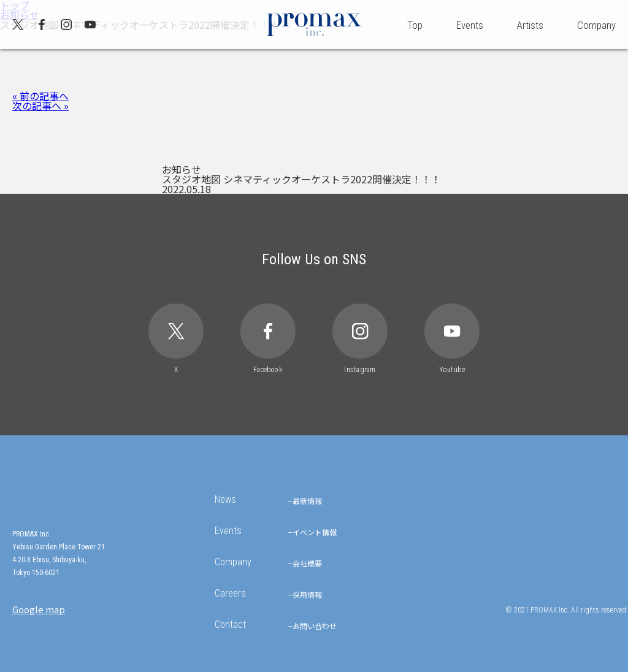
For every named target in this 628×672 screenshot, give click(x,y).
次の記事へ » (40, 105)
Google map (39, 609)
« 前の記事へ (40, 96)
